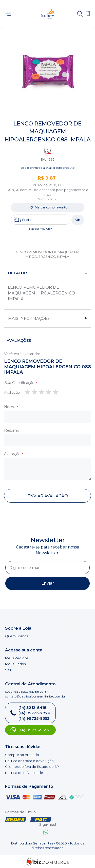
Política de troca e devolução (29, 761)
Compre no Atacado (22, 755)
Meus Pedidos (17, 658)
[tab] (48, 273)
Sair (8, 670)
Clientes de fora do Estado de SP (32, 767)
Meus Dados (15, 664)
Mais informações (29, 318)
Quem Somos (17, 636)
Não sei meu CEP (41, 229)
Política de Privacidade (24, 773)
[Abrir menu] (10, 14)
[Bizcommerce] (48, 862)
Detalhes (18, 273)
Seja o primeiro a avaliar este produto (48, 168)
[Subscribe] (48, 583)
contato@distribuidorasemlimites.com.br (35, 696)
